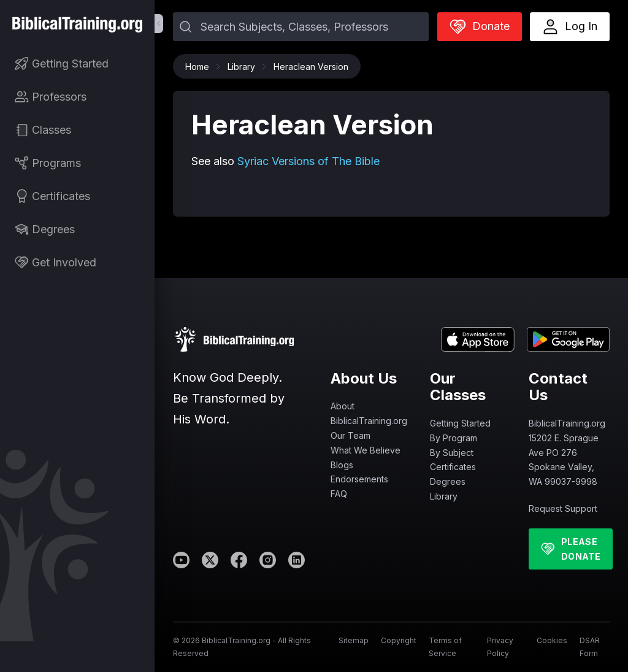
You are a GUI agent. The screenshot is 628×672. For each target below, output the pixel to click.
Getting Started (460, 423)
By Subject (452, 453)
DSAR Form (590, 647)
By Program (454, 438)
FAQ (339, 494)
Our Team (350, 435)
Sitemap (354, 640)
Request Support (563, 508)
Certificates (453, 467)
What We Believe (366, 450)
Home (200, 67)
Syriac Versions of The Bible (308, 161)
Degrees (448, 481)
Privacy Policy (500, 647)
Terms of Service (445, 647)
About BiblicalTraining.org (369, 413)
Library (244, 67)
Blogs (342, 465)
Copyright (399, 640)
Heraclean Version (311, 67)
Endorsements (359, 479)
